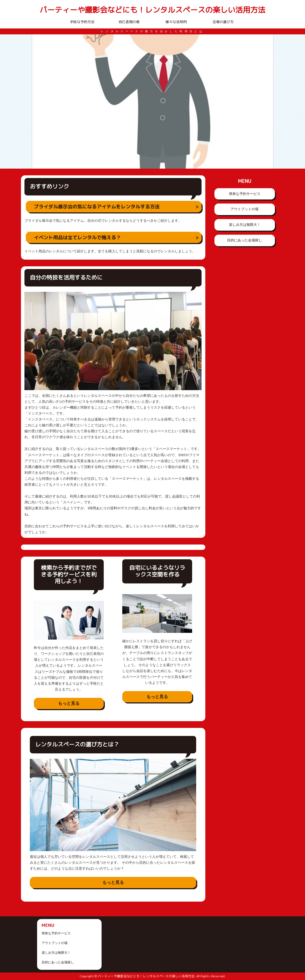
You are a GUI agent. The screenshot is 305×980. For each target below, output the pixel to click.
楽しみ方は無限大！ (245, 225)
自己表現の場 (129, 22)
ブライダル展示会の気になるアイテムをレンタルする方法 (97, 206)
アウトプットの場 (245, 209)
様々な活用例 (176, 22)
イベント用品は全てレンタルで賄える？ (77, 237)
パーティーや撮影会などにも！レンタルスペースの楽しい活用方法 (152, 10)
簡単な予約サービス (245, 194)
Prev (39, 101)
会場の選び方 (223, 22)
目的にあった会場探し (245, 240)
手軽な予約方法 (82, 22)
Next (267, 101)
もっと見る (69, 703)
